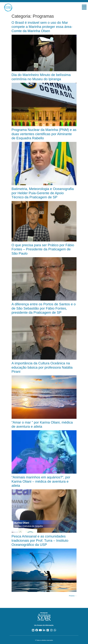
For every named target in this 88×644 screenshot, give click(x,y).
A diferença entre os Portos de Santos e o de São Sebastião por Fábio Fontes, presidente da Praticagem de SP (44, 308)
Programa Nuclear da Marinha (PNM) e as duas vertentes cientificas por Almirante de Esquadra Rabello (44, 134)
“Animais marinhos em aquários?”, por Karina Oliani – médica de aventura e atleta (41, 481)
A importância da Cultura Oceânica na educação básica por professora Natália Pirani (42, 367)
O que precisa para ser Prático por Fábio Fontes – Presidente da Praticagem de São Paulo (43, 249)
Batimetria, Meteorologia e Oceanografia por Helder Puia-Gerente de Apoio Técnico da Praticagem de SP (43, 193)
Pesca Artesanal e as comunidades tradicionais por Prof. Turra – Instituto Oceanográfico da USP (40, 540)
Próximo (73, 596)
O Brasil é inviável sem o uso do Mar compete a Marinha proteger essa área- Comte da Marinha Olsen (42, 27)
